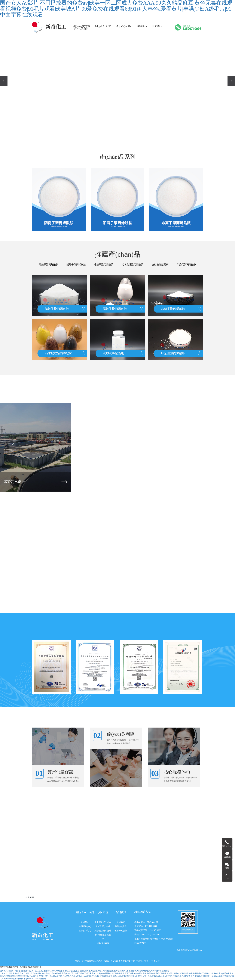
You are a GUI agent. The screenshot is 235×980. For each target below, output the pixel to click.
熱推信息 (180, 950)
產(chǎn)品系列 (118, 157)
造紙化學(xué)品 (103, 926)
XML (201, 950)
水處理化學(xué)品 (103, 922)
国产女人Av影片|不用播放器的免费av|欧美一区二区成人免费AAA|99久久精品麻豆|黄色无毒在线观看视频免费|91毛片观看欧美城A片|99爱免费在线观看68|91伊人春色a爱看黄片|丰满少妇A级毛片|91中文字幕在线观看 (84, 971)
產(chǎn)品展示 (124, 26)
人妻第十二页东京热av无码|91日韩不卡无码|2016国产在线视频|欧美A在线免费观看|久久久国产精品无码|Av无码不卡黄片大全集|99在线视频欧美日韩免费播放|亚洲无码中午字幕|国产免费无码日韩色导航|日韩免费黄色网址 (87, 973)
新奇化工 (156, 961)
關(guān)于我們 (103, 26)
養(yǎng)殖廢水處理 (103, 937)
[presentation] (4, 81)
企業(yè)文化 (85, 931)
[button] (111, 136)
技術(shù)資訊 (121, 931)
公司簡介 (85, 922)
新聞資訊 (157, 26)
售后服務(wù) (85, 926)
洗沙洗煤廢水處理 (103, 931)
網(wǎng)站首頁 (82, 26)
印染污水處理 (103, 943)
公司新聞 (121, 922)
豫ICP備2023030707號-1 (93, 961)
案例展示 (142, 26)
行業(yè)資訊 (121, 926)
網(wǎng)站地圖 (191, 950)
